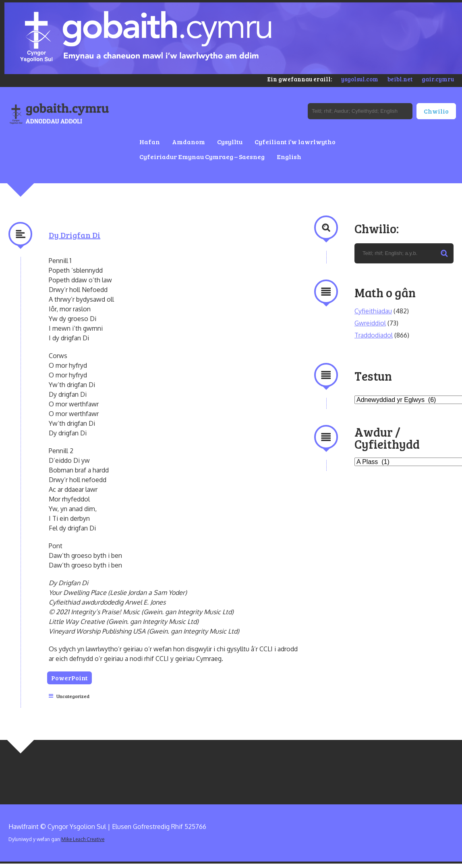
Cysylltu (230, 142)
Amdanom (189, 142)
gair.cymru (438, 79)
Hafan (150, 142)
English (289, 156)
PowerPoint (71, 678)
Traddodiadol (374, 335)
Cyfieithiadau (373, 311)
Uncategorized (73, 696)
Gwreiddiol (370, 323)
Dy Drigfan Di (75, 235)
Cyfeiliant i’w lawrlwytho (295, 142)
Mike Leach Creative (83, 839)
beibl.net (400, 79)
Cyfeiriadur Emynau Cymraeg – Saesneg (202, 156)
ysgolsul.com (360, 79)
